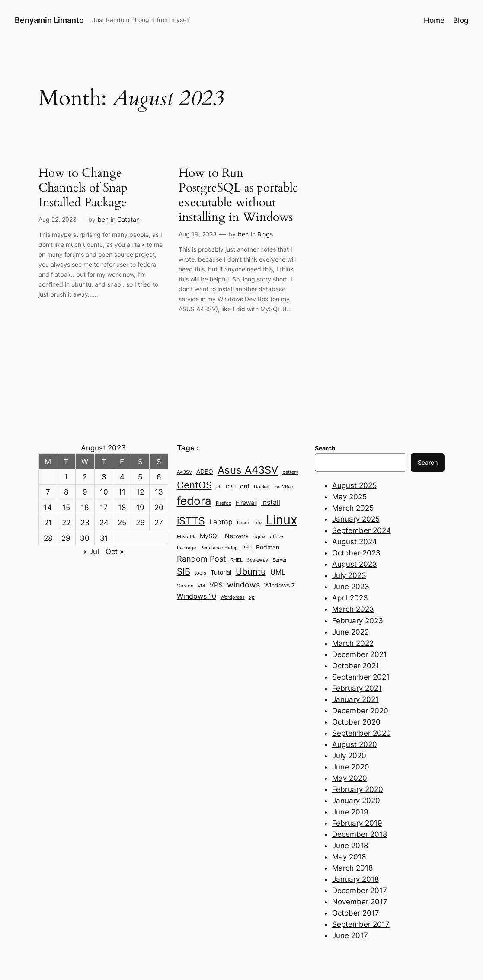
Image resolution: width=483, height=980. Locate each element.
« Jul (91, 552)
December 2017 (360, 891)
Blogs (265, 234)
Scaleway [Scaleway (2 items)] (257, 560)
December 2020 (360, 711)
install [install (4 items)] (271, 502)
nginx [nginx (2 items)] (259, 537)
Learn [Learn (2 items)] (243, 523)
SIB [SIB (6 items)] (184, 571)
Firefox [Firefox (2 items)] (224, 503)
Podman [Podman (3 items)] (268, 547)
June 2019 (350, 812)
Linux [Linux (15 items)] (282, 520)
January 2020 (356, 801)
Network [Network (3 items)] (237, 536)
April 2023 (350, 598)
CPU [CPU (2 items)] (231, 487)
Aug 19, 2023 (198, 234)
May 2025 (349, 497)
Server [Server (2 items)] (280, 560)
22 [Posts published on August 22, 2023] (66, 523)
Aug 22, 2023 (58, 219)
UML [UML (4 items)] (278, 572)
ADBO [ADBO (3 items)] (205, 472)
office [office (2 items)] (276, 537)
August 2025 (354, 485)
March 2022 (353, 643)
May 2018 (349, 857)
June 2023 (351, 587)
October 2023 (356, 553)
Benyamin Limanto (49, 20)
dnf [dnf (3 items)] (245, 486)
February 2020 (358, 789)
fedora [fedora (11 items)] (194, 501)
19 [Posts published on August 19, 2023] (140, 508)
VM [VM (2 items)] (201, 586)
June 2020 (351, 767)
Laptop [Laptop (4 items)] (221, 522)
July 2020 (349, 756)
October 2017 (356, 913)
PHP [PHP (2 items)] (247, 548)
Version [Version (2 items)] (185, 586)
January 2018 (355, 879)
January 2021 (355, 699)
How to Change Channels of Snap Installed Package (83, 188)
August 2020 (355, 744)
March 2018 (352, 868)
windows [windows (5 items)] (243, 584)
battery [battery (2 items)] (290, 472)
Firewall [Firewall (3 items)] (246, 503)
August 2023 (355, 564)
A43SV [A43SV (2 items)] (184, 472)
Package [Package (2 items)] (186, 548)
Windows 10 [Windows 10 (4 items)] (197, 596)
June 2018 (350, 846)
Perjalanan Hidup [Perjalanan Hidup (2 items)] (219, 548)
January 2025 (356, 519)
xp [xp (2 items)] (252, 597)
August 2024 (355, 542)
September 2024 (361, 530)
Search (428, 462)
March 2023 (353, 609)
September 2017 (361, 924)
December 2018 (360, 834)
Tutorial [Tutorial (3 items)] (221, 572)
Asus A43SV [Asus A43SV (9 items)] (248, 470)
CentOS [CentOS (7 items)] (194, 485)
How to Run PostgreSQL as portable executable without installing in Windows (238, 195)
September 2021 (361, 677)
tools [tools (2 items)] (200, 573)
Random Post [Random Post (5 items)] (202, 559)
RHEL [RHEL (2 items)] (237, 560)
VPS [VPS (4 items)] (216, 585)
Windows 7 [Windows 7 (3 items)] (280, 585)
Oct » (115, 552)
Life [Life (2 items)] (257, 523)
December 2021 (360, 654)
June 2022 (350, 632)
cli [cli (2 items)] (219, 487)
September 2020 (361, 733)
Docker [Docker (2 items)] (262, 487)
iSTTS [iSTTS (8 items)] (191, 521)
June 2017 (350, 935)
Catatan (128, 219)
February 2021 (357, 688)
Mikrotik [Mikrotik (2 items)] (186, 537)
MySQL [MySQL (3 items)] (210, 536)
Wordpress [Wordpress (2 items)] (233, 597)
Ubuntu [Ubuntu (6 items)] (251, 571)
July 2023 (349, 575)
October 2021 (356, 666)
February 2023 (358, 621)
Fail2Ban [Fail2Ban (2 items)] (284, 487)
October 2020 (356, 722)
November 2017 (360, 902)
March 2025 (353, 508)
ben (103, 219)
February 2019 (357, 823)
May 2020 (350, 778)
